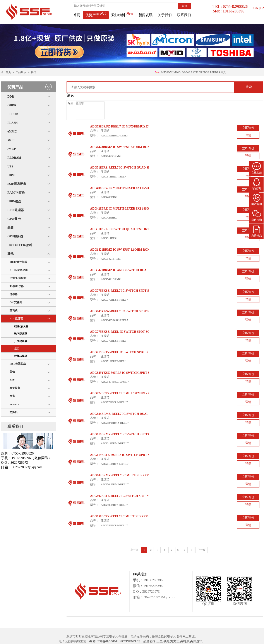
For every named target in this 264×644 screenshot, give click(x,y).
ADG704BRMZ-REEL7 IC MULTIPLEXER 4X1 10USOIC (129, 475)
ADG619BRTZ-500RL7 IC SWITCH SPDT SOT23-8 (125, 455)
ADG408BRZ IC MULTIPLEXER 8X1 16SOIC (121, 188)
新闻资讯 (146, 15)
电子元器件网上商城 (181, 636)
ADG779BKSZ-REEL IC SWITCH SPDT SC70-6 (123, 332)
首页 (77, 15)
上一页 (134, 550)
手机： (138, 580)
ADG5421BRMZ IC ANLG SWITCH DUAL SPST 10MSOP (129, 270)
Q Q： (138, 591)
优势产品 (96, 15)
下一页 (202, 550)
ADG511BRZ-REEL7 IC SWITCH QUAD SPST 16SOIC (128, 168)
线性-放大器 (21, 326)
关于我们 (165, 15)
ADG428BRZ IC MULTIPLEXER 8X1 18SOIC (121, 209)
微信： (138, 586)
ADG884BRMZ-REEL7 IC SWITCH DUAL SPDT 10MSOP (130, 414)
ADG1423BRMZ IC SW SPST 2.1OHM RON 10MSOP (126, 147)
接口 (34, 72)
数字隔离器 (21, 334)
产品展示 (21, 72)
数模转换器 (21, 356)
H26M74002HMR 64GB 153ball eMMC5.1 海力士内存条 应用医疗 (189, 73)
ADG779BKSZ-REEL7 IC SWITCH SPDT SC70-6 (123, 291)
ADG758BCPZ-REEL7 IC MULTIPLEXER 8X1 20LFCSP (129, 516)
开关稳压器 (21, 341)
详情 (248, 135)
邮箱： (138, 597)
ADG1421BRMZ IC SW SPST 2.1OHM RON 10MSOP (126, 250)
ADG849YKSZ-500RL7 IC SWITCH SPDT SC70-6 (124, 373)
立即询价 (248, 128)
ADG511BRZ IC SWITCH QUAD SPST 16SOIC (122, 229)
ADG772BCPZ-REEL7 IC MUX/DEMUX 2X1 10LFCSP (127, 393)
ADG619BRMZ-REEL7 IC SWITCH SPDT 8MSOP (124, 434)
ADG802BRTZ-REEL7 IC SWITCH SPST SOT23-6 (124, 496)
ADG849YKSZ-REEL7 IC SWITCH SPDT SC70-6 (123, 311)
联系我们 (184, 15)
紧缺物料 (122, 15)
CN (256, 8)
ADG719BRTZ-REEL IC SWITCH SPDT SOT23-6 (124, 352)
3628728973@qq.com (159, 597)
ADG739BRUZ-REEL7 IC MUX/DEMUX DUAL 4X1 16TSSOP (132, 127)
